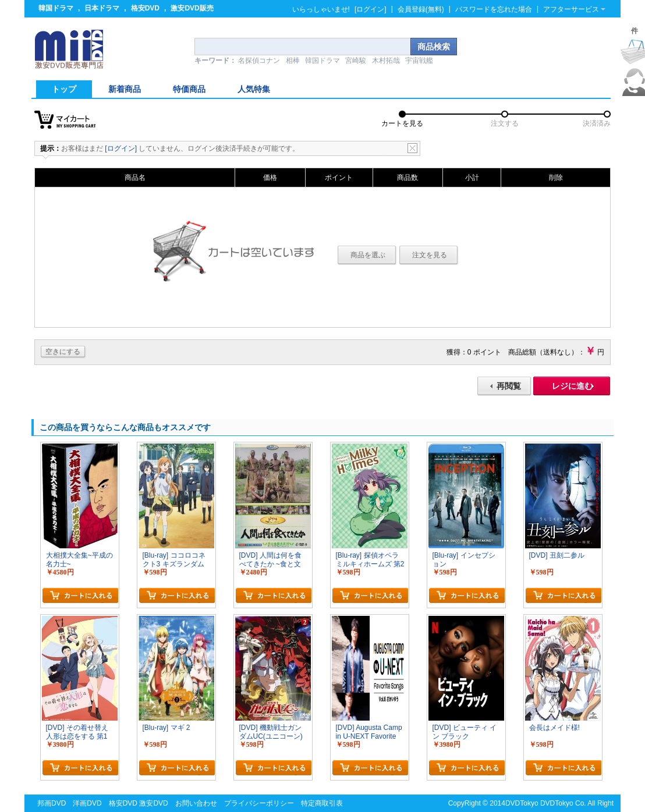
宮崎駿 (356, 61)
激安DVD (153, 803)
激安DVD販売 (192, 8)
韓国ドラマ (56, 8)
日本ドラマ (102, 8)
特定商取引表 (322, 803)
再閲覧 (509, 386)
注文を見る (430, 255)
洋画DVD (87, 803)
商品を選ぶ (368, 255)
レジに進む (572, 386)
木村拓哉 (386, 61)
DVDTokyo (522, 803)
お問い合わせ (196, 803)
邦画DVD (52, 803)
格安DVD (145, 8)
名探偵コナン (259, 61)
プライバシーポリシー (259, 803)
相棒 (293, 61)
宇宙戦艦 (419, 61)
